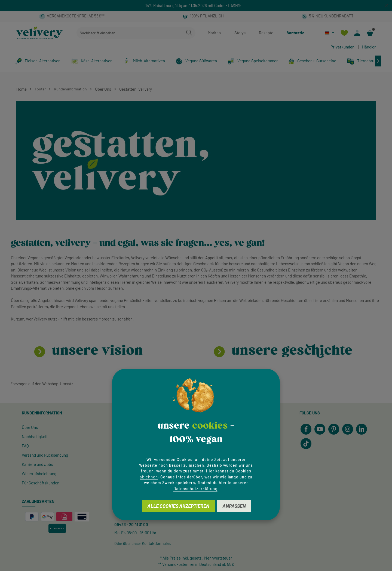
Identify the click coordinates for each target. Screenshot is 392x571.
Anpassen (234, 506)
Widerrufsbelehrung (39, 474)
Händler (369, 47)
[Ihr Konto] (357, 33)
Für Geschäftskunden (41, 483)
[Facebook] (306, 429)
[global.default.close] (386, 5)
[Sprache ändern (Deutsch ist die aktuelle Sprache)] (330, 33)
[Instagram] (348, 429)
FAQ (25, 446)
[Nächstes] (378, 61)
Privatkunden (342, 47)
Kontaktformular (156, 543)
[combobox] (130, 33)
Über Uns (30, 427)
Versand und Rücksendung (45, 455)
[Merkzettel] (344, 33)
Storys (240, 33)
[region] (196, 6)
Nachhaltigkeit (35, 436)
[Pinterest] (334, 429)
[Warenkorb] (370, 33)
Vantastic (296, 33)
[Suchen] (189, 33)
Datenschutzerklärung (195, 488)
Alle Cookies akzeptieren (178, 506)
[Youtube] (320, 429)
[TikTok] (306, 444)
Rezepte (266, 33)
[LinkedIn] (362, 429)
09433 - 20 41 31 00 (131, 524)
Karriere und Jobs (37, 464)
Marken (214, 33)
